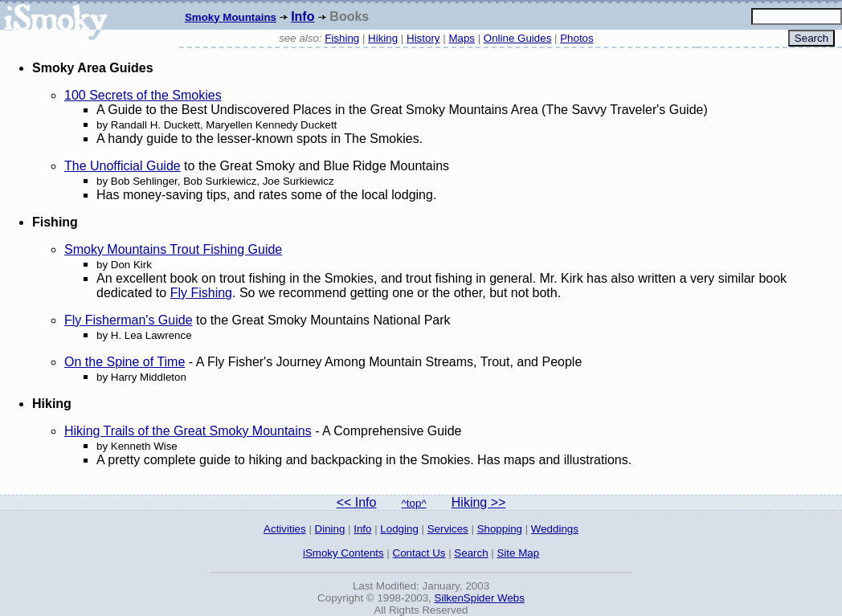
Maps (462, 38)
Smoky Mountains (231, 17)
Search (471, 553)
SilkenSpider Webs (480, 598)
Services (448, 529)
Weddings (555, 529)
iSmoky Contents (343, 553)
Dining (330, 529)
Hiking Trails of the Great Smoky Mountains (188, 431)
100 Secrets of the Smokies (143, 95)
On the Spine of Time (125, 362)
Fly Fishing (201, 293)
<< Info (357, 502)
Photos (577, 38)
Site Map (518, 553)
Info (302, 16)
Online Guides (517, 38)
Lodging (399, 529)
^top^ (414, 503)
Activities (285, 529)
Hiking (383, 38)
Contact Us (419, 553)
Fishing (342, 38)
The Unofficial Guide (123, 166)
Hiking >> (479, 502)
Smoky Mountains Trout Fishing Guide (173, 249)
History (423, 38)
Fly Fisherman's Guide (129, 320)
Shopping (500, 529)
